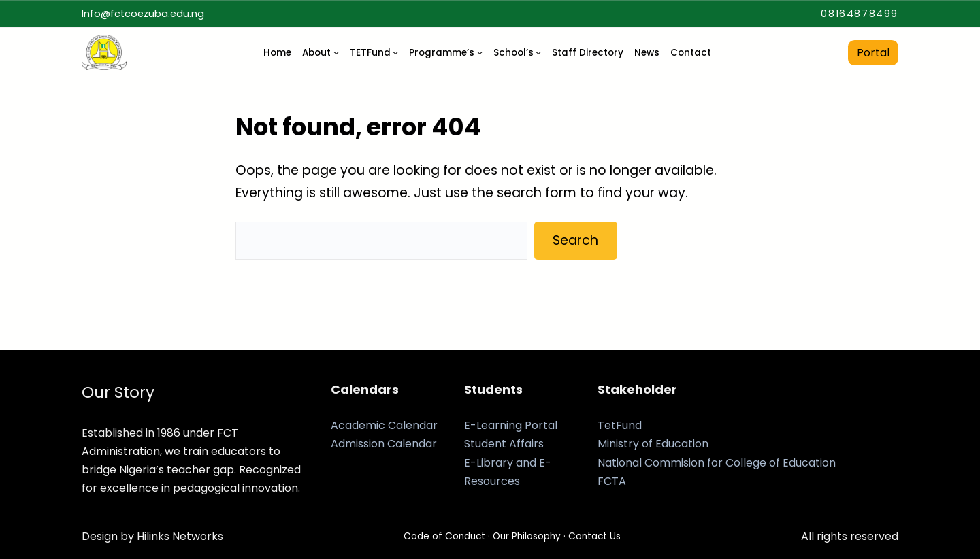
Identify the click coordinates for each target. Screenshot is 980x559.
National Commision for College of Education (717, 463)
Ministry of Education (653, 444)
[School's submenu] (538, 52)
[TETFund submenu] (395, 52)
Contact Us (594, 536)
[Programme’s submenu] (480, 52)
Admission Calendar (384, 444)
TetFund (620, 425)
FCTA (612, 481)
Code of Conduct (444, 536)
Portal (873, 53)
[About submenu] (336, 52)
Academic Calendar (384, 425)
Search (575, 240)
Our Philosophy (527, 536)
